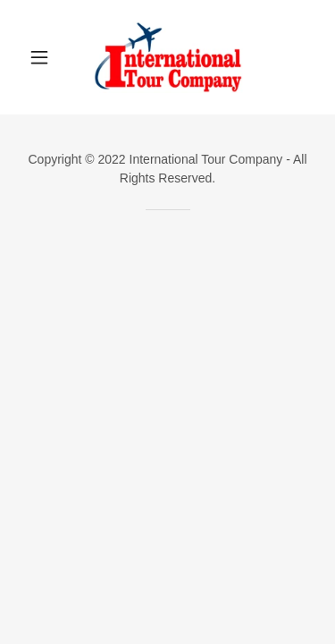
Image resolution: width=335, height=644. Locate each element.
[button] (43, 57)
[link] (167, 57)
